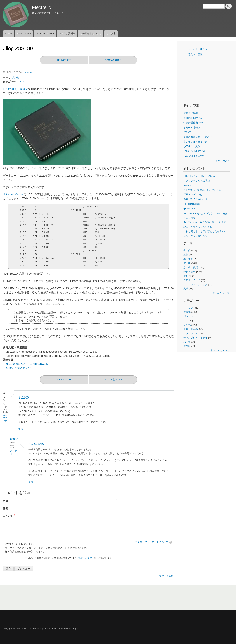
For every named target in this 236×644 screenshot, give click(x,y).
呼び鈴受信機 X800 (194, 123)
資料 (186, 276)
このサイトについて (91, 33)
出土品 (187, 250)
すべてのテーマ (221, 293)
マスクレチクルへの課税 (197, 181)
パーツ (187, 342)
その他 (187, 325)
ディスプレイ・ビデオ (195, 338)
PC (185, 321)
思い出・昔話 (191, 267)
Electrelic (41, 7)
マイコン (22, 82)
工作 (186, 255)
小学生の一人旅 (192, 146)
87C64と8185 (113, 60)
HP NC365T (64, 60)
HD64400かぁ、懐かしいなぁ (199, 176)
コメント (8, 516)
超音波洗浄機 (191, 113)
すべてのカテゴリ (220, 350)
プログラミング (192, 280)
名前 (5, 501)
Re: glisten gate (192, 204)
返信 (21, 429)
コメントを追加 (166, 576)
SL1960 (24, 398)
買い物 (16, 77)
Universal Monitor (45, 33)
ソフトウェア (191, 333)
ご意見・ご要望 (84, 558)
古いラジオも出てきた (195, 142)
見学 (186, 289)
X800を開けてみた (193, 118)
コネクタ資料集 (67, 33)
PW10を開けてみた (194, 156)
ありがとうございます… (197, 199)
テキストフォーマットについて (152, 542)
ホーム (9, 33)
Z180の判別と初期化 (15, 89)
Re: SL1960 (36, 444)
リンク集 (111, 33)
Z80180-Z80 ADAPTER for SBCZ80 (27, 364)
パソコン (188, 316)
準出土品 (188, 259)
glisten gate (189, 209)
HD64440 (188, 185)
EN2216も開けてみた (195, 151)
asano (28, 72)
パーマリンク (5, 418)
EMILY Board (24, 33)
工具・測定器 (191, 329)
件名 (5, 508)
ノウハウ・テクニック (195, 284)
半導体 (187, 312)
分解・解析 (189, 272)
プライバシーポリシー (198, 49)
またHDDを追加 (192, 127)
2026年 (187, 132)
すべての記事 (222, 161)
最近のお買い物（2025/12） (198, 137)
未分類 (187, 346)
